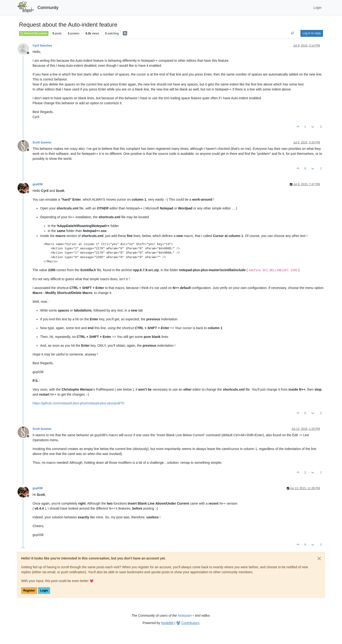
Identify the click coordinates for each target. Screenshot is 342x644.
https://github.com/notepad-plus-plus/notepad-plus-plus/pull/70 (78, 403)
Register (29, 591)
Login (44, 591)
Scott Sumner (42, 142)
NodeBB (167, 623)
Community (48, 8)
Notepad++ (186, 616)
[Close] (319, 559)
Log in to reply (312, 33)
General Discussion (34, 33)
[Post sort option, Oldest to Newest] (293, 33)
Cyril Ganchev (42, 46)
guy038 (38, 184)
